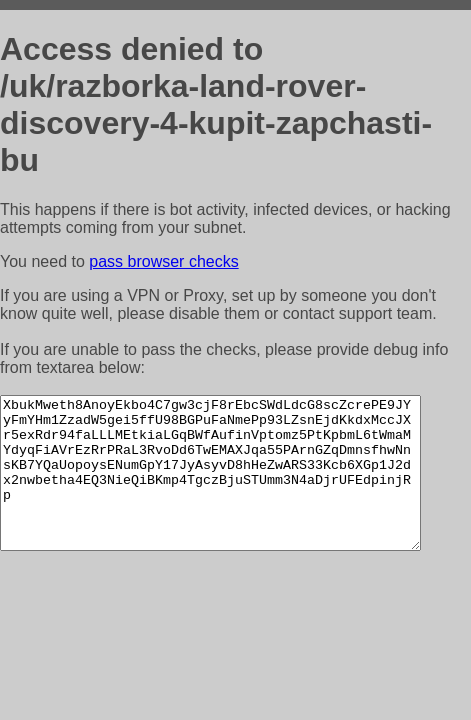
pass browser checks (163, 261)
